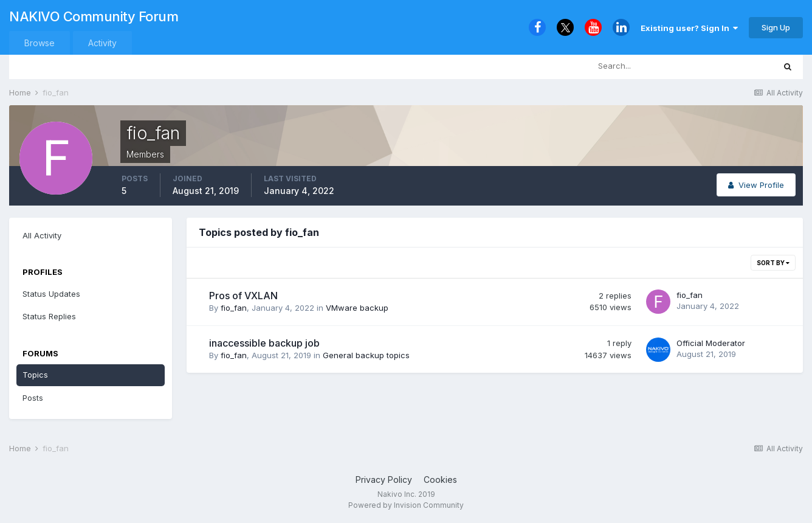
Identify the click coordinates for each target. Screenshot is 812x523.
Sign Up (776, 27)
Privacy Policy (384, 480)
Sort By (773, 263)
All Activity (42, 235)
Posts (33, 398)
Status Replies (49, 316)
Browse (40, 43)
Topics (35, 375)
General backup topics (366, 355)
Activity (102, 43)
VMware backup (357, 308)
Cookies (440, 480)
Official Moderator (711, 343)
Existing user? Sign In (689, 28)
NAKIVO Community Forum (94, 16)
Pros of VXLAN (243, 296)
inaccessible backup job (264, 343)
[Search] (642, 66)
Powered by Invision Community (406, 505)
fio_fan (234, 308)
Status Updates (51, 294)
